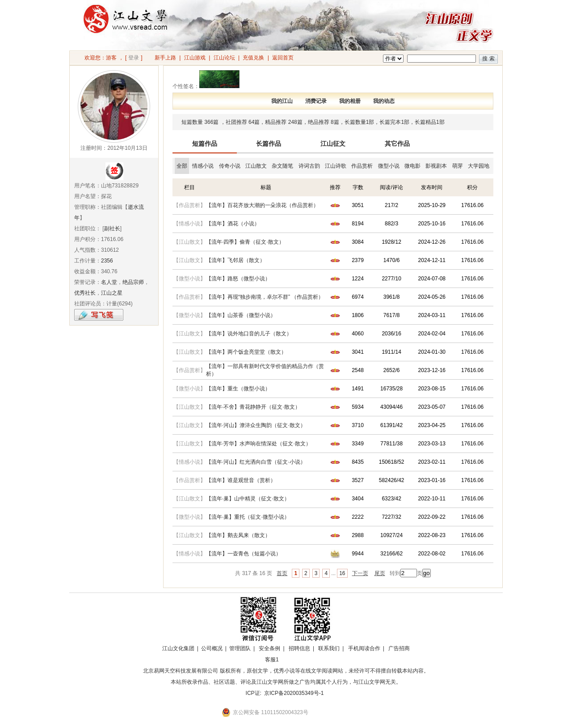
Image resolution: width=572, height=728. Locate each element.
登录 (134, 58)
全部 (182, 166)
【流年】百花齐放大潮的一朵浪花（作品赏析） (262, 205)
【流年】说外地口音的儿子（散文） (249, 334)
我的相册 (350, 101)
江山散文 (256, 166)
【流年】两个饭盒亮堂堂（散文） (246, 352)
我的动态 (384, 101)
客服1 (272, 660)
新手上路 (165, 58)
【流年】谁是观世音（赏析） (241, 480)
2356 (107, 261)
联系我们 (329, 648)
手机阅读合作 (364, 648)
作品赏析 (362, 166)
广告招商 (399, 648)
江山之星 (112, 293)
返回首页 (283, 58)
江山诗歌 (336, 166)
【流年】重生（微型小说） (238, 389)
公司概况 (212, 648)
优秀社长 (85, 293)
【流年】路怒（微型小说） (238, 279)
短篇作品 (205, 144)
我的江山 (282, 101)
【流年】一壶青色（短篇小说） (244, 554)
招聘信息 (299, 648)
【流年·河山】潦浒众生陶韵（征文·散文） (256, 425)
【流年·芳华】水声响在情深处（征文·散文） (259, 444)
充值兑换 (253, 58)
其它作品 (397, 144)
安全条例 (269, 648)
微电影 (412, 166)
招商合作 (296, 660)
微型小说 (389, 166)
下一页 (360, 573)
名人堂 (109, 282)
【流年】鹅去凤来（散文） (238, 535)
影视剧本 (436, 166)
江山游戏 (195, 58)
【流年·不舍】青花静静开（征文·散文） (253, 407)
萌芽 (458, 166)
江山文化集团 (178, 648)
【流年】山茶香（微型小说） (241, 315)
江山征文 (333, 144)
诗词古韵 (309, 166)
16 (342, 573)
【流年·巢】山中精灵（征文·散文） (248, 499)
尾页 (380, 573)
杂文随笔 (282, 166)
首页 (282, 573)
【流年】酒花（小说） (233, 224)
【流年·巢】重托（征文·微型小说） (248, 517)
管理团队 (240, 648)
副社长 (112, 229)
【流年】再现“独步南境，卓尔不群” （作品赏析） (265, 297)
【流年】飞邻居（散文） (236, 260)
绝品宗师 (133, 282)
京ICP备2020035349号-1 (294, 693)
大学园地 (479, 166)
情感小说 (203, 166)
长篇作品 (269, 144)
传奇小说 (230, 166)
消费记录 (316, 101)
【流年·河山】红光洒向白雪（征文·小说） (256, 462)
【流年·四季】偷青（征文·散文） (245, 242)
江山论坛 (224, 58)
